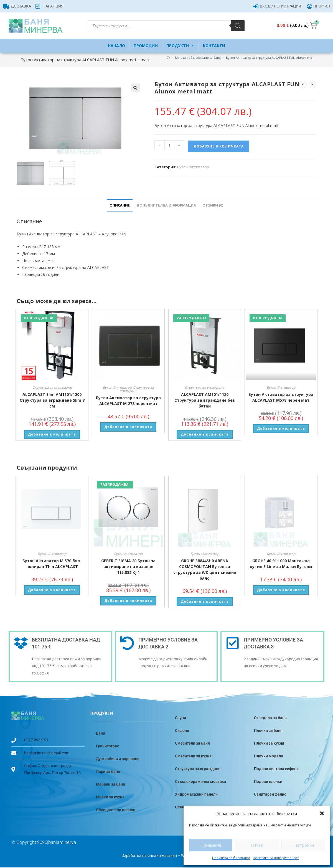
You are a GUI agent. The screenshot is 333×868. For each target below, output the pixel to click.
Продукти (180, 46)
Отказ (257, 845)
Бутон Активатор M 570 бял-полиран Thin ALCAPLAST (52, 564)
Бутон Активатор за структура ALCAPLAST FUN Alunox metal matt (275, 58)
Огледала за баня (270, 718)
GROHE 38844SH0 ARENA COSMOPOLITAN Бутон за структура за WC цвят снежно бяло (205, 570)
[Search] (238, 26)
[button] (322, 813)
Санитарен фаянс (270, 795)
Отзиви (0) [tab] (213, 206)
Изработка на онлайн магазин (149, 856)
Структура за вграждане (52, 388)
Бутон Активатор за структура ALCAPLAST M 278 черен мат (128, 401)
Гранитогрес (107, 746)
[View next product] (312, 85)
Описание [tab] (120, 206)
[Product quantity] (169, 145)
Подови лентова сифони (276, 769)
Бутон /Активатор (193, 167)
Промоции (146, 46)
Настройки (303, 845)
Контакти (214, 46)
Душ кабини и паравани (118, 759)
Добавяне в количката (219, 146)
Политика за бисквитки (231, 858)
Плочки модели (269, 756)
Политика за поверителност (276, 858)
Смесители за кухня (193, 756)
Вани (101, 734)
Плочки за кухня (269, 744)
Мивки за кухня (110, 797)
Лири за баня (108, 772)
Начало (116, 46)
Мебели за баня (110, 785)
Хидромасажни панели (196, 795)
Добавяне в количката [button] (52, 435)
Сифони (182, 731)
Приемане (211, 845)
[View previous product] (303, 85)
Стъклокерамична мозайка (201, 782)
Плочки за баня (268, 731)
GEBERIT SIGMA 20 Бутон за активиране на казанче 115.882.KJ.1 (128, 567)
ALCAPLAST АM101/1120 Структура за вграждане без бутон (205, 401)
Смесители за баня (192, 744)
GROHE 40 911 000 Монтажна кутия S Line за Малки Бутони (281, 564)
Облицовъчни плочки (116, 810)
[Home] (168, 58)
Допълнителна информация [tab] (166, 206)
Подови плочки (268, 782)
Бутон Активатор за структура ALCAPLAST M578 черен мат (281, 398)
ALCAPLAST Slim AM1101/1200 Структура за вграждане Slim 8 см (52, 401)
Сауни (181, 718)
